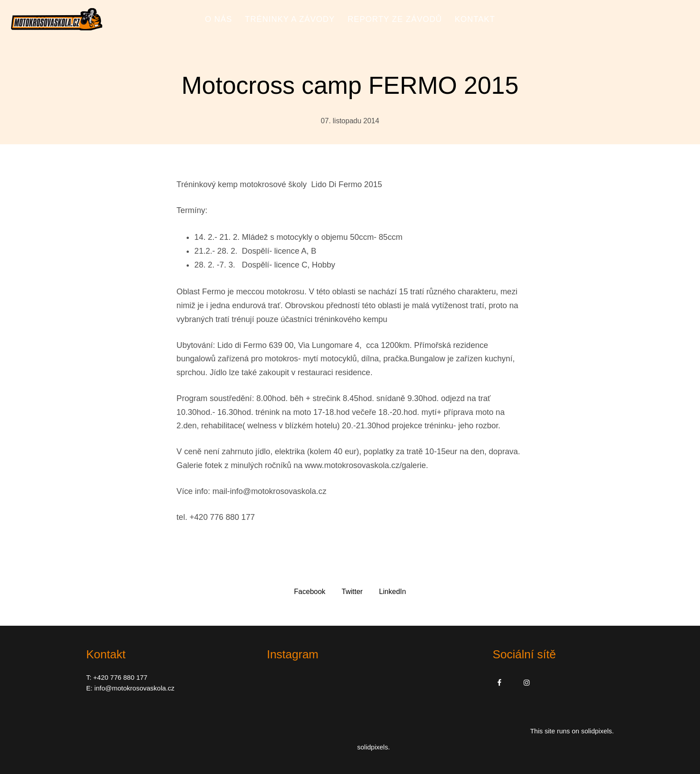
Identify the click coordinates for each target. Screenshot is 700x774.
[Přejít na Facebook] (499, 682)
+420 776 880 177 (120, 677)
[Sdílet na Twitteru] (352, 592)
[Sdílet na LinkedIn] (393, 592)
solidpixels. (598, 731)
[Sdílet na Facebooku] (310, 592)
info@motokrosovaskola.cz (134, 688)
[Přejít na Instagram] (527, 682)
